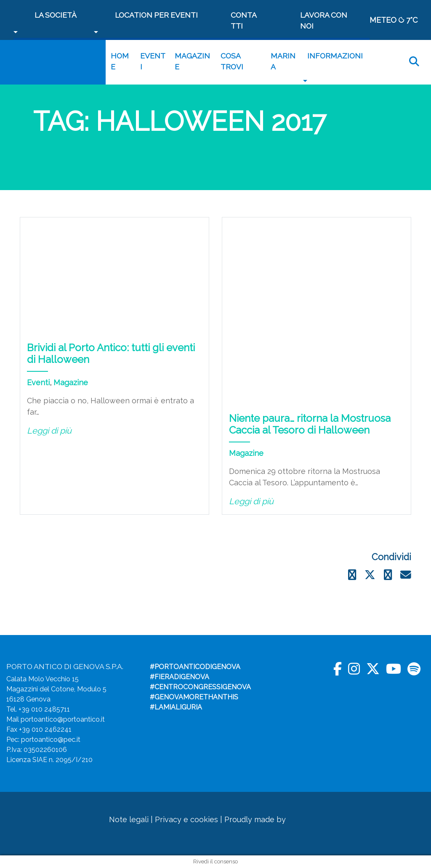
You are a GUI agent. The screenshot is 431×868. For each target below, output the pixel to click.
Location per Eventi (156, 15)
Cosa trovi (232, 61)
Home (120, 61)
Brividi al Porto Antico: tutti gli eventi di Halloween (111, 354)
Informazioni (335, 56)
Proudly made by (269, 819)
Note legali (129, 819)
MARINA (283, 61)
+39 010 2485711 (44, 709)
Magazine (192, 61)
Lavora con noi (324, 20)
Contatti (244, 20)
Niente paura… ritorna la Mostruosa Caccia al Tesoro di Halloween (310, 424)
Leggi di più (49, 431)
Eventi (153, 61)
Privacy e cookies (186, 819)
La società (56, 15)
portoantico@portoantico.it (63, 719)
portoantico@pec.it (51, 740)
